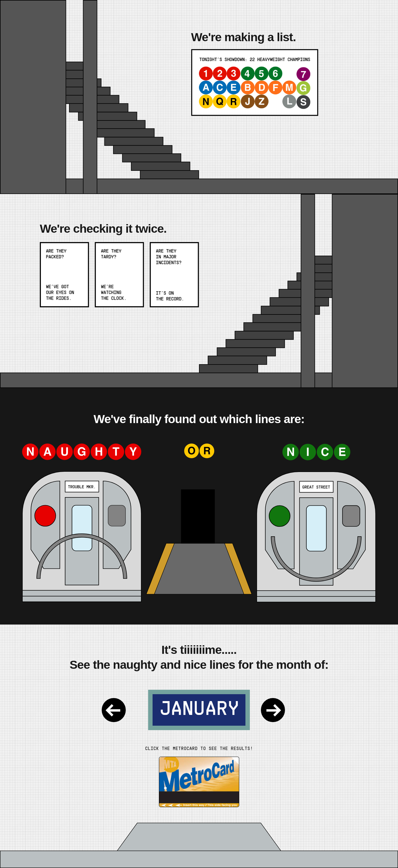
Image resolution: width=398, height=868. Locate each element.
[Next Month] (279, 710)
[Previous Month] (119, 710)
